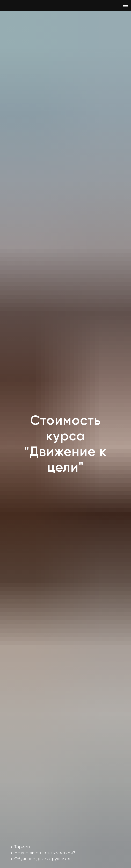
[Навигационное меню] (125, 5)
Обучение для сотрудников (43, 859)
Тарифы (22, 847)
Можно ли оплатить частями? (45, 853)
